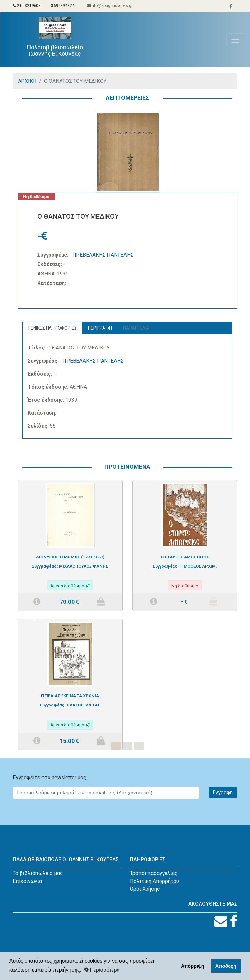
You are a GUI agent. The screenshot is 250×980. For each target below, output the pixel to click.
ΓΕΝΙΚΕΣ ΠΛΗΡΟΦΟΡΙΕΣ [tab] (53, 328)
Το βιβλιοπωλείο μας (38, 873)
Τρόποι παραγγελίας (154, 873)
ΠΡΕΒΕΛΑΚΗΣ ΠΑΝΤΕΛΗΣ (103, 255)
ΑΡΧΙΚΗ (27, 81)
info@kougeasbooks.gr (110, 6)
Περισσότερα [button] (102, 970)
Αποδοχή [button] (226, 966)
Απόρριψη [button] (193, 966)
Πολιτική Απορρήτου (154, 881)
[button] (34, 619)
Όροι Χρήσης (145, 889)
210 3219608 (27, 6)
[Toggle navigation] (235, 40)
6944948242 (64, 6)
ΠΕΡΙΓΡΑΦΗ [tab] (100, 328)
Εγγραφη (223, 792)
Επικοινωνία (27, 881)
